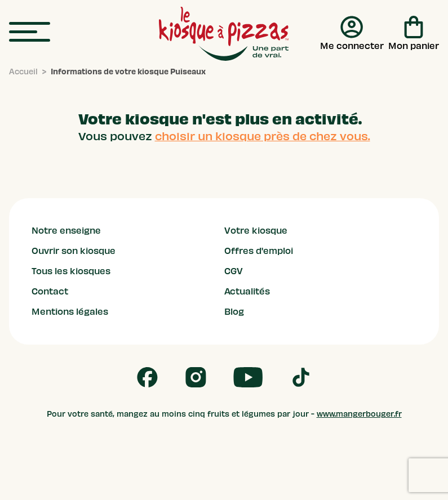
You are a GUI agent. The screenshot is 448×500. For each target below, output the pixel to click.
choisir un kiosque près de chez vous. (263, 136)
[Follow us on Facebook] (147, 377)
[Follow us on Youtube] (248, 377)
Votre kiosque (256, 231)
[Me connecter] (352, 34)
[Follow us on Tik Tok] (301, 377)
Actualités (247, 292)
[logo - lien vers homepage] (224, 34)
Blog (234, 312)
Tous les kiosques (71, 271)
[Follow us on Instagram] (196, 377)
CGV (234, 271)
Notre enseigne (66, 231)
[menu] (30, 32)
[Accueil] (23, 72)
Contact (50, 292)
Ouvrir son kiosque (74, 251)
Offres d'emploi (259, 251)
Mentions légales (70, 312)
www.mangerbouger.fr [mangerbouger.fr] (359, 414)
